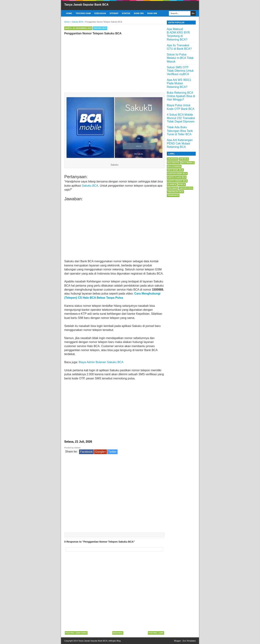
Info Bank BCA (175, 170)
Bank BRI (139, 13)
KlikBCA (172, 184)
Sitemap (114, 13)
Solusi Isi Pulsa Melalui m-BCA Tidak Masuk (180, 58)
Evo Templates (189, 641)
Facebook (86, 452)
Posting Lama (156, 633)
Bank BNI (152, 13)
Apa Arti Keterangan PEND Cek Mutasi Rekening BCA (180, 143)
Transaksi (173, 195)
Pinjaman (173, 188)
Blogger (177, 641)
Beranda (118, 633)
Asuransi (173, 159)
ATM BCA (184, 159)
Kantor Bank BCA (177, 173)
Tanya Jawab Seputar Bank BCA (86, 5)
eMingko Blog (115, 641)
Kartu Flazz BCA (177, 177)
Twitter (112, 452)
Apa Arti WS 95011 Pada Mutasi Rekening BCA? (179, 83)
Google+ (100, 452)
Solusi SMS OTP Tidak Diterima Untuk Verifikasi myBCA (180, 71)
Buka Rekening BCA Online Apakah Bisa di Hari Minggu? (181, 96)
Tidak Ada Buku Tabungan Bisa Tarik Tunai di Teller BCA (180, 131)
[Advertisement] (114, 63)
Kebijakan (100, 13)
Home (69, 13)
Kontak (126, 13)
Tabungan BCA (175, 192)
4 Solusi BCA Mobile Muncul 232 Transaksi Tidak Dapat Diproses (181, 118)
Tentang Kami (83, 13)
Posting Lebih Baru (76, 633)
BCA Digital (174, 163)
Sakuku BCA (100, 28)
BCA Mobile (188, 163)
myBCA (182, 184)
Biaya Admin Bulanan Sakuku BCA (101, 362)
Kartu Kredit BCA (177, 181)
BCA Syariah (174, 166)
